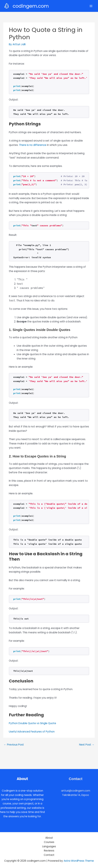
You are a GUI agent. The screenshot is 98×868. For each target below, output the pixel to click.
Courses (49, 842)
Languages (49, 846)
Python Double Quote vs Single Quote (32, 723)
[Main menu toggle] (91, 6)
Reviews (49, 851)
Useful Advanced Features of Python (32, 732)
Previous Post (14, 745)
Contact (49, 855)
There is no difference (33, 145)
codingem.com (31, 6)
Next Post (87, 745)
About (49, 838)
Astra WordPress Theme (79, 861)
